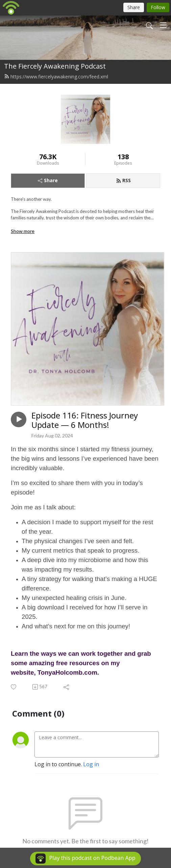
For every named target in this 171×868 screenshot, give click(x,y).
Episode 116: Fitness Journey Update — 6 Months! (85, 420)
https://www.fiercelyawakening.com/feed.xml (56, 77)
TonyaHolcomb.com (67, 672)
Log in (91, 764)
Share (48, 180)
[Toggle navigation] (163, 25)
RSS (123, 180)
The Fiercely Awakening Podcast (55, 66)
